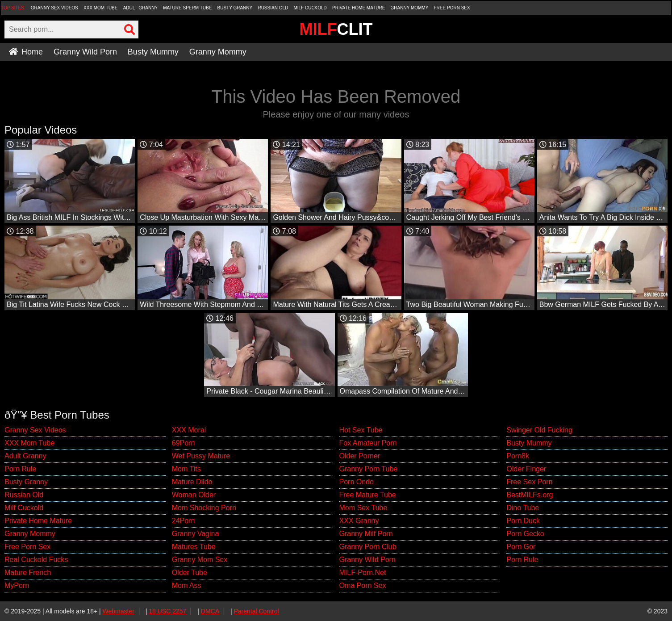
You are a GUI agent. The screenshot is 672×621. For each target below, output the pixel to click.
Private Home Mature (359, 8)
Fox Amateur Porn (368, 443)
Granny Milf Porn (366, 534)
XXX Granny (359, 521)
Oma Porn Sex (363, 585)
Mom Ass (187, 585)
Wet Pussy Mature (201, 456)
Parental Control (256, 611)
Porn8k (518, 456)
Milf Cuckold (310, 8)
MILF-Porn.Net (363, 573)
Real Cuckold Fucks (36, 560)
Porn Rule (20, 469)
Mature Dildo (192, 482)
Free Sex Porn (529, 482)
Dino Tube (523, 508)
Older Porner (360, 456)
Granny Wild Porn (85, 52)
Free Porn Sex (452, 8)
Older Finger (526, 469)
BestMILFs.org (530, 495)
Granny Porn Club (368, 547)
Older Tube (190, 573)
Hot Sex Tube (361, 430)
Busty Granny (235, 8)
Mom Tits (186, 469)
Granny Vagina (196, 534)
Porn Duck (523, 521)
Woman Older (194, 495)
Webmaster (119, 611)
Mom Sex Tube (363, 508)
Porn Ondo (357, 482)
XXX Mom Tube (101, 8)
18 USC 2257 (167, 611)
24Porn (184, 521)
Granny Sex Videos (54, 8)
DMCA (210, 611)
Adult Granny (140, 8)
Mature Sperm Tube (187, 8)
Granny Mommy (410, 8)
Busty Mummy (153, 52)
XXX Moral (189, 430)
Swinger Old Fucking (539, 430)
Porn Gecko (525, 534)
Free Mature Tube (368, 495)
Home (26, 52)
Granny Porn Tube (369, 469)
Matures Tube (194, 547)
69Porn (184, 443)
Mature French (28, 573)
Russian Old (273, 8)
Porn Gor (521, 547)
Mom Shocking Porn (204, 508)
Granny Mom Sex (200, 560)
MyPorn (17, 585)
